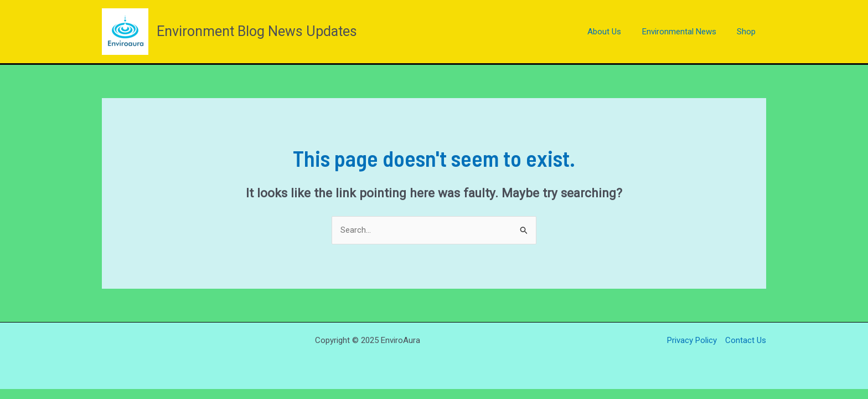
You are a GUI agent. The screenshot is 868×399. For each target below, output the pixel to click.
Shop (748, 32)
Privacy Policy (692, 340)
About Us (615, 32)
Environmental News (685, 32)
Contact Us (746, 340)
